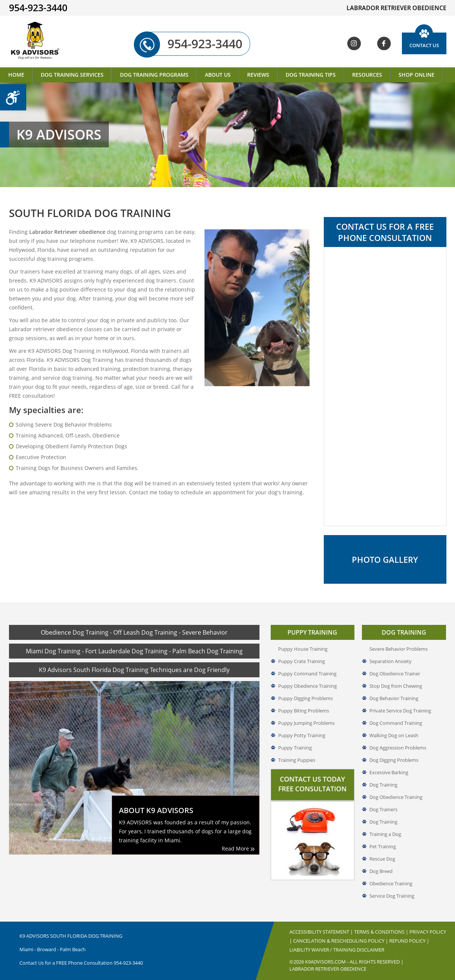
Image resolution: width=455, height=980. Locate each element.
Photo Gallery (385, 559)
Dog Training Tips (311, 75)
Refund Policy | (409, 941)
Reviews (258, 75)
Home (16, 75)
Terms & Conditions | (382, 932)
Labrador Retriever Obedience (328, 969)
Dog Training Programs (154, 75)
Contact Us (424, 45)
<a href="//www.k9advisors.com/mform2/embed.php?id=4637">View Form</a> (385, 387)
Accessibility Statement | (322, 932)
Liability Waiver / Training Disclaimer (337, 950)
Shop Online (416, 75)
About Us (218, 75)
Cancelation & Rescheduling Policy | (341, 941)
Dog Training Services (72, 75)
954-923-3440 (195, 44)
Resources (367, 75)
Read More (238, 848)
